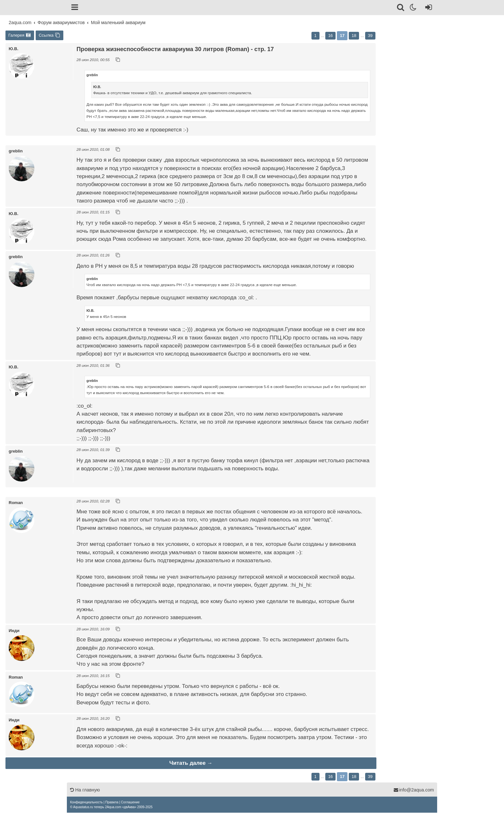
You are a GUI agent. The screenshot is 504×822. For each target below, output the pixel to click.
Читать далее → (191, 763)
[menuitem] (86, 802)
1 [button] (315, 36)
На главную (85, 790)
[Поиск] (401, 8)
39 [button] (370, 36)
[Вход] (427, 8)
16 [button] (330, 36)
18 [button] (354, 36)
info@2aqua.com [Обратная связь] (414, 790)
